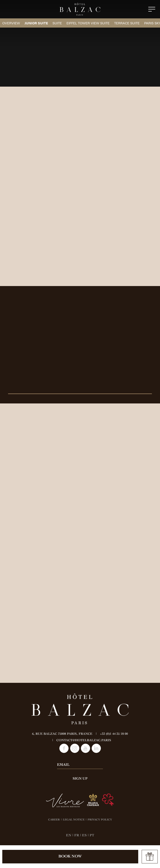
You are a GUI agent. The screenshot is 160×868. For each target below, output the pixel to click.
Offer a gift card (150, 857)
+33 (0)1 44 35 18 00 (114, 734)
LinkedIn (96, 748)
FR (77, 835)
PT (92, 835)
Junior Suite (36, 23)
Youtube (86, 748)
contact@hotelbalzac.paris (84, 740)
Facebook (64, 748)
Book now (70, 857)
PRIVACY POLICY (100, 820)
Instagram (75, 748)
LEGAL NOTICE (74, 820)
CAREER (54, 820)
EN (69, 835)
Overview (11, 23)
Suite (57, 23)
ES (84, 835)
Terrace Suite (127, 23)
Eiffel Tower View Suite (88, 23)
